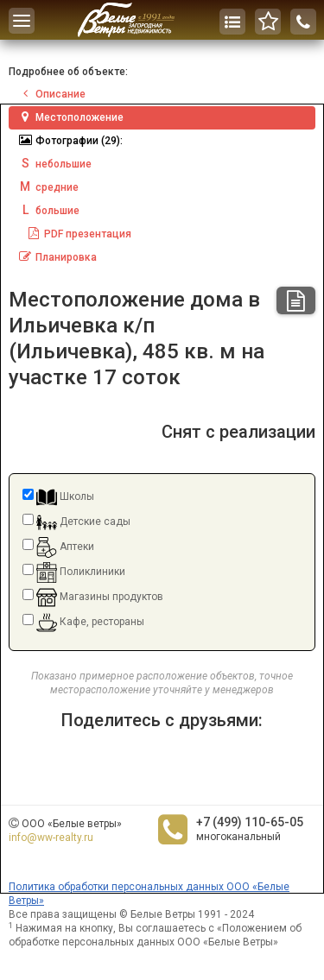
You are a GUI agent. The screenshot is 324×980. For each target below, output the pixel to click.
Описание (51, 94)
